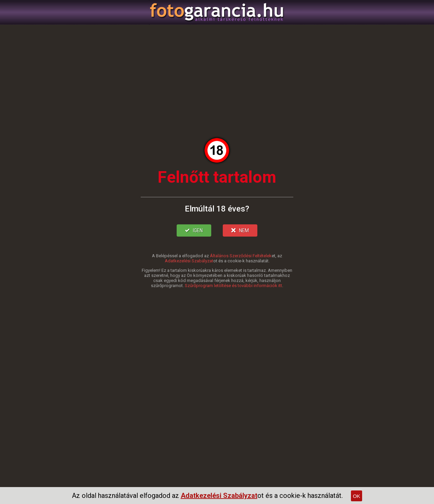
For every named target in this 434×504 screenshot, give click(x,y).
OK (357, 496)
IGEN (194, 230)
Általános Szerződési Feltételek (241, 256)
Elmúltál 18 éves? (217, 209)
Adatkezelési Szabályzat (189, 261)
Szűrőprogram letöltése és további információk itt (233, 286)
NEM (240, 230)
